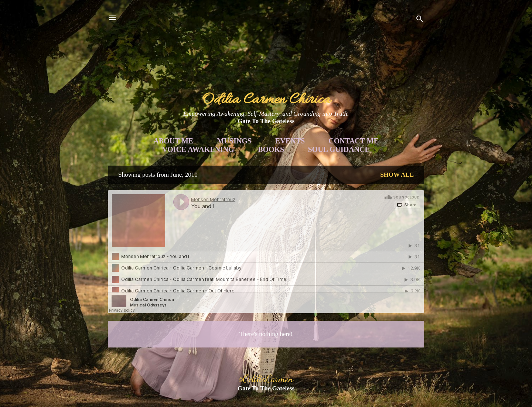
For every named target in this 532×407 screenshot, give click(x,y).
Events (290, 141)
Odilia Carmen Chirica (266, 100)
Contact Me (353, 141)
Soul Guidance (339, 149)
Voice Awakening (198, 149)
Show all (397, 175)
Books (271, 149)
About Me (173, 141)
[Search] (420, 20)
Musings (234, 141)
